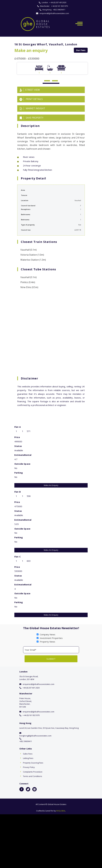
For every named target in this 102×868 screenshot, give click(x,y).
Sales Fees (28, 754)
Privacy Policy (29, 767)
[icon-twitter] (28, 789)
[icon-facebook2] (22, 789)
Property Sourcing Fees (33, 763)
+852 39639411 (59, 10)
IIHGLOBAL (61, 811)
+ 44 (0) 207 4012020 (58, 3)
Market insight (32, 108)
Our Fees (81, 50)
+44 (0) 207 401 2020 (31, 688)
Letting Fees (28, 758)
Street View (30, 90)
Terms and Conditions (33, 776)
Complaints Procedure (33, 772)
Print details (31, 99)
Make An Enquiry (51, 485)
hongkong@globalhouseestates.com (35, 736)
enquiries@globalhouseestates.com (54, 13)
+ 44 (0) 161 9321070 (59, 6)
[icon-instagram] (34, 789)
